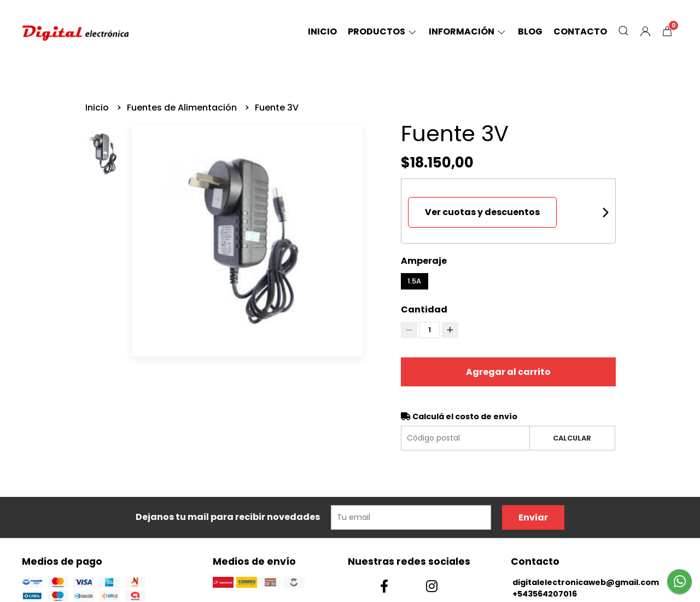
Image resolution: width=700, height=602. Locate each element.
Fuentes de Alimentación (183, 108)
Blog (530, 31)
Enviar (533, 517)
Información (468, 31)
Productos (383, 31)
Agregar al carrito (508, 372)
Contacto (580, 31)
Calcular (572, 438)
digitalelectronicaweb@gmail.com (586, 582)
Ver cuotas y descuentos (482, 212)
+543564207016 (545, 594)
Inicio (322, 31)
